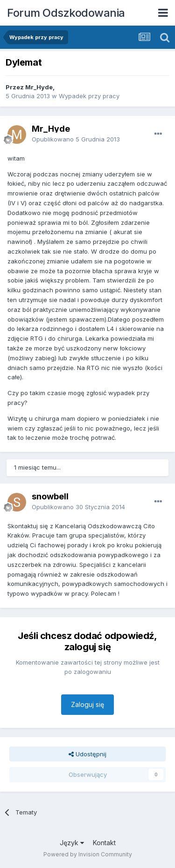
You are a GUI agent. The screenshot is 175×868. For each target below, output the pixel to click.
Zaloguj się (87, 704)
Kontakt (104, 843)
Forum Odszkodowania (66, 13)
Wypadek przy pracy (89, 96)
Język (72, 843)
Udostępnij (87, 754)
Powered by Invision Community (88, 854)
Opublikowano (76, 139)
